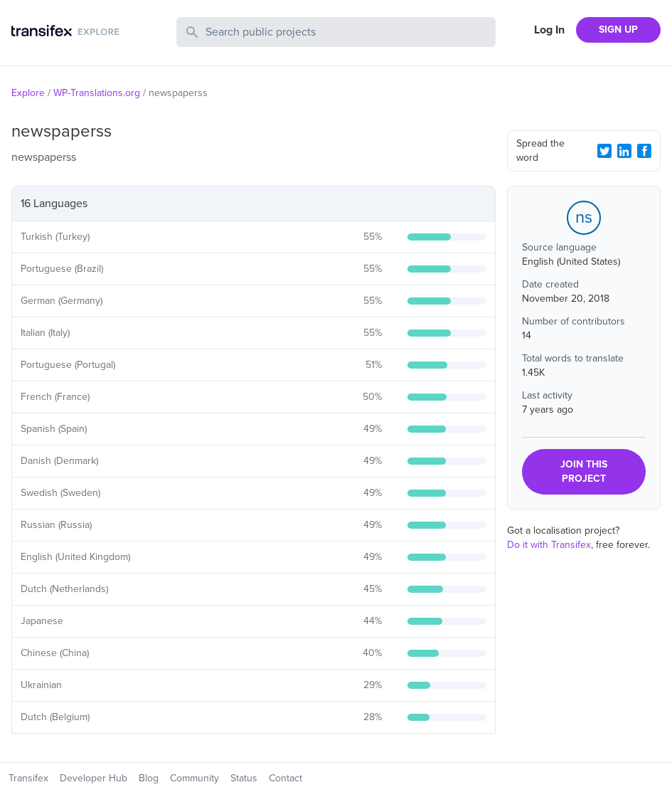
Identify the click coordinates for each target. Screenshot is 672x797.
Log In (549, 30)
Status (244, 778)
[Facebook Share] (644, 151)
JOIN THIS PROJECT (584, 471)
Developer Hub (94, 778)
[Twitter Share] (604, 151)
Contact (286, 778)
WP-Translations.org (97, 93)
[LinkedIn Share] (624, 151)
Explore (28, 93)
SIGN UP (618, 30)
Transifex (28, 778)
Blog (149, 778)
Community (194, 778)
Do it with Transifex (549, 545)
